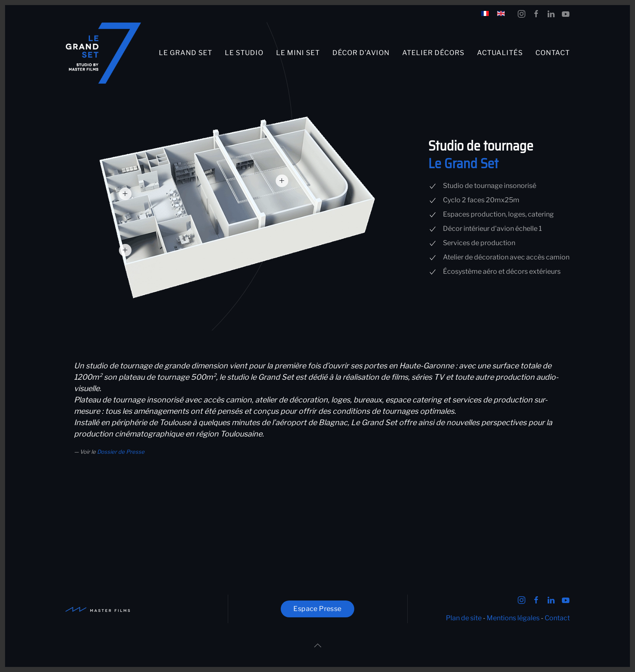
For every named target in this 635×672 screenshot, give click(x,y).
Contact (553, 53)
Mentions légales (513, 618)
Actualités (500, 53)
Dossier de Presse (121, 452)
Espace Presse (317, 609)
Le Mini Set (298, 53)
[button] (282, 181)
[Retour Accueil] (103, 53)
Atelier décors (433, 53)
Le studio (244, 53)
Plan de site (464, 618)
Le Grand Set (186, 53)
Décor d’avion (361, 53)
